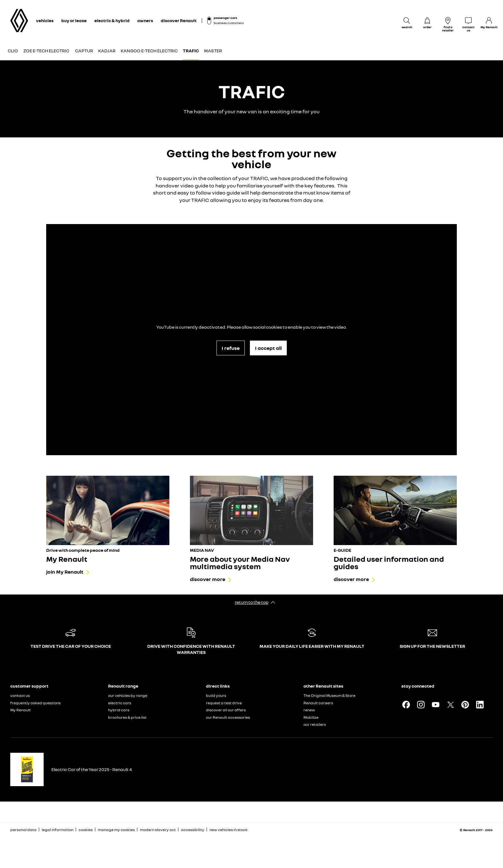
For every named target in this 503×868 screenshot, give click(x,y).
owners (145, 20)
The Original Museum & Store (329, 695)
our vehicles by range (128, 695)
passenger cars (225, 18)
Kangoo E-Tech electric (149, 51)
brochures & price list (127, 717)
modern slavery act (158, 830)
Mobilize (311, 717)
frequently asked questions (35, 703)
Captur (84, 51)
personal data (23, 830)
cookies (86, 830)
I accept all (268, 348)
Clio (13, 51)
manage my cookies (116, 830)
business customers (229, 23)
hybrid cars (119, 710)
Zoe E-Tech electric (46, 51)
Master (213, 51)
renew (309, 710)
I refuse (231, 348)
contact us (20, 695)
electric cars (120, 703)
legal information (58, 830)
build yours (216, 695)
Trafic (191, 51)
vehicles (45, 20)
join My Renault (65, 572)
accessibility (193, 830)
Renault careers (318, 703)
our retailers (315, 724)
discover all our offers (226, 710)
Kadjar (107, 51)
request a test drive (224, 703)
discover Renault (179, 20)
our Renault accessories (228, 717)
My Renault (21, 710)
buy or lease (74, 20)
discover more (208, 579)
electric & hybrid (112, 20)
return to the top (252, 602)
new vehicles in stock (229, 830)
